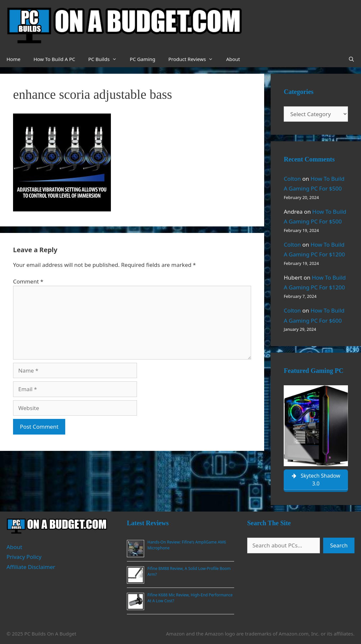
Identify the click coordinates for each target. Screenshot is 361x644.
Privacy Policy (24, 557)
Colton (292, 179)
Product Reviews (194, 59)
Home (14, 59)
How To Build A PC (54, 59)
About (233, 59)
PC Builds (106, 59)
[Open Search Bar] (351, 59)
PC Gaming (143, 59)
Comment (28, 281)
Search (339, 545)
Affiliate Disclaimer (31, 567)
